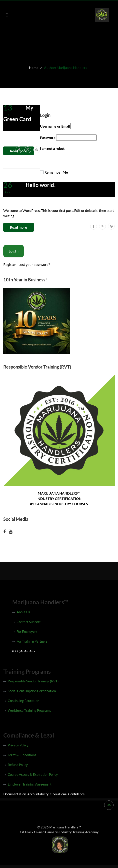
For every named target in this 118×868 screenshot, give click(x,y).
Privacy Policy (18, 745)
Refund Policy (18, 765)
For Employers (27, 631)
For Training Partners (32, 641)
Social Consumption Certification (32, 691)
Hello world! (41, 185)
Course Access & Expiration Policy (33, 774)
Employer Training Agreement (30, 784)
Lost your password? (34, 264)
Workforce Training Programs (29, 710)
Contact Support (29, 622)
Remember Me (56, 172)
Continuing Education (23, 701)
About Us (23, 612)
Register (10, 264)
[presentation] (37, 254)
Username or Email (55, 126)
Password (48, 137)
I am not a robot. (53, 148)
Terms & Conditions (22, 755)
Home (34, 67)
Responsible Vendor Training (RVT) (33, 681)
